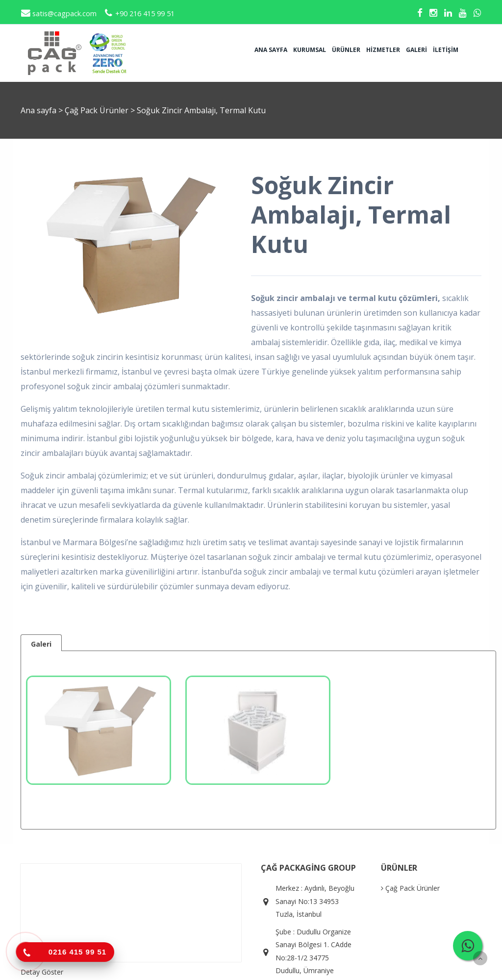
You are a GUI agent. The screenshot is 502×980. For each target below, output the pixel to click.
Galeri (416, 50)
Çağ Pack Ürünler (98, 110)
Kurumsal (310, 50)
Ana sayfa (271, 50)
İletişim (446, 50)
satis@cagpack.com (59, 13)
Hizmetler (383, 50)
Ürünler (346, 50)
